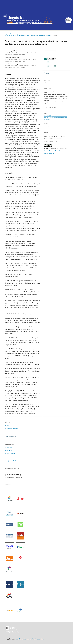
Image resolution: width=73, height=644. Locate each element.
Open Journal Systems (11, 461)
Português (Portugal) (11, 428)
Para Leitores (8, 448)
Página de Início (9, 34)
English (7, 425)
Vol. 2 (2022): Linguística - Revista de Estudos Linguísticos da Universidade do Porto (28, 36)
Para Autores (8, 450)
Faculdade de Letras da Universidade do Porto (30, 639)
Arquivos (18, 34)
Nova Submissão (11, 436)
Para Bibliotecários (10, 453)
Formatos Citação (51, 107)
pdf (48, 74)
